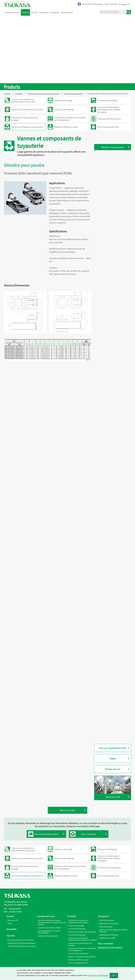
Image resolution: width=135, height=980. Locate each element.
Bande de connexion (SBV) (111, 195)
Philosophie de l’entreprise (109, 923)
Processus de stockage (77, 929)
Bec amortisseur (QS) (109, 347)
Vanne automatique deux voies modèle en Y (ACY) (113, 445)
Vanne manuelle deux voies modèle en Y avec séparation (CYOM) (112, 455)
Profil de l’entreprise (107, 920)
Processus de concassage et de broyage (80, 944)
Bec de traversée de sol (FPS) (112, 336)
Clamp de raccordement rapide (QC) (113, 632)
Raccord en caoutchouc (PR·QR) (113, 639)
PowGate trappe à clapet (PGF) (113, 695)
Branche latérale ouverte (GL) (112, 245)
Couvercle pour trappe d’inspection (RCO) (109, 282)
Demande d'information (93, 4)
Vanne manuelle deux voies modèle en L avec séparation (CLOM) (112, 416)
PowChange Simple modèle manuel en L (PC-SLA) (111, 585)
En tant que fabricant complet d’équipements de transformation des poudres (52, 922)
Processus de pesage (76, 926)
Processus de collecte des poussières (82, 932)
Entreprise (44, 12)
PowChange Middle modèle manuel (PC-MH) (111, 533)
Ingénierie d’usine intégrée (48, 936)
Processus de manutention (79, 953)
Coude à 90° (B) (106, 619)
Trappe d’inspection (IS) (110, 261)
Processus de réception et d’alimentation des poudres (79, 921)
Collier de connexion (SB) (110, 200)
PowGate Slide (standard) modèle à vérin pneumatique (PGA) (114, 664)
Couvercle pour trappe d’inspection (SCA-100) (109, 310)
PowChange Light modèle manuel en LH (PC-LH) (114, 516)
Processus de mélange (77, 935)
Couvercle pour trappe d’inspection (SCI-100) (109, 301)
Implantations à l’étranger (109, 935)
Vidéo (113, 758)
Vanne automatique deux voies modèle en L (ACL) (113, 406)
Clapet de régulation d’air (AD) (113, 380)
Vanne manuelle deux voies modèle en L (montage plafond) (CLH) (113, 427)
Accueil (10, 916)
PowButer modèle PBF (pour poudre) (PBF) (112, 726)
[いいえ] (132, 974)
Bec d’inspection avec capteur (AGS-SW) (113, 329)
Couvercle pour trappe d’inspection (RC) (109, 274)
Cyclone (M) (105, 608)
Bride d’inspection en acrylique (113, 650)
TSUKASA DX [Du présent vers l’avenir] (22, 946)
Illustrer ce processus (113, 147)
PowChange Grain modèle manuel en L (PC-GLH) (114, 577)
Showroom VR (67, 12)
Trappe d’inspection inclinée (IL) (114, 267)
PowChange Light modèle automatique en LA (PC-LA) (111, 508)
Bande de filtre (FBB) (108, 189)
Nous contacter (111, 4)
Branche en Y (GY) (107, 250)
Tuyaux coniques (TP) (109, 178)
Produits (25, 12)
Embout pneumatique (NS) (111, 625)
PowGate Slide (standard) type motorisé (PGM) (113, 672)
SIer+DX (34, 12)
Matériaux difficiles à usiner (79, 960)
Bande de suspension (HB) (111, 184)
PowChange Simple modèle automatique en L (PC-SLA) (111, 491)
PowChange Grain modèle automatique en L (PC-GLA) (111, 552)
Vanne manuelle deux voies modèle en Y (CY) (111, 476)
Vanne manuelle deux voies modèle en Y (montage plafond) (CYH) (113, 466)
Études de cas (113, 769)
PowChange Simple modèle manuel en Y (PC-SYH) (111, 594)
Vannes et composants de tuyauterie (82, 956)
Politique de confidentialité (98, 975)
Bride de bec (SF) (107, 352)
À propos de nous (12, 12)
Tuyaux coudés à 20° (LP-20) (112, 233)
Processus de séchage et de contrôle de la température (82, 949)
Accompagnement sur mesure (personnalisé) (49, 932)
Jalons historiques (106, 927)
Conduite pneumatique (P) (111, 614)
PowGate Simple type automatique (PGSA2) (109, 373)
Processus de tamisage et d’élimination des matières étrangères (83, 939)
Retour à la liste (68, 810)
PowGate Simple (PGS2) (110, 366)
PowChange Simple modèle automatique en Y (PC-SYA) (111, 500)
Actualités (55, 12)
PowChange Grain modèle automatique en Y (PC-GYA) (111, 560)
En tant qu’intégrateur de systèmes (21, 940)
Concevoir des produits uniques (50, 928)
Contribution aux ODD (107, 938)
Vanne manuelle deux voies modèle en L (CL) (111, 437)
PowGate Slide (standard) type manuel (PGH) (113, 681)
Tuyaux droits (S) (107, 173)
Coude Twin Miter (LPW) (110, 217)
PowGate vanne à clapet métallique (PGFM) (110, 710)
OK (114, 975)
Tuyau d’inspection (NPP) (111, 644)
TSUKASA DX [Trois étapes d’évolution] (22, 943)
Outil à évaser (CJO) (108, 399)
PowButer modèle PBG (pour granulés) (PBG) (112, 734)
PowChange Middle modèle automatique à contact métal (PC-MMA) (114, 542)
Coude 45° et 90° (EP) (109, 239)
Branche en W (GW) (108, 256)
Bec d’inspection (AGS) (109, 341)
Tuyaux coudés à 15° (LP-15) (112, 228)
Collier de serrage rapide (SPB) (113, 206)
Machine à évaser (107, 394)
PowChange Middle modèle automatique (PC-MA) (111, 525)
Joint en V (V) (105, 211)
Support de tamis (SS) (109, 322)
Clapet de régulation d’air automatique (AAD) (110, 387)
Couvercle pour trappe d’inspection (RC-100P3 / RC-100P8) (112, 292)
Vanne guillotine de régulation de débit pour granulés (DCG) (114, 359)
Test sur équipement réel (113, 748)
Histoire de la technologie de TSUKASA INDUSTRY (113, 931)
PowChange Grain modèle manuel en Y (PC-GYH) (114, 569)
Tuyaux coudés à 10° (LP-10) (112, 222)
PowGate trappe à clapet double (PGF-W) (113, 702)
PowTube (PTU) (106, 316)
